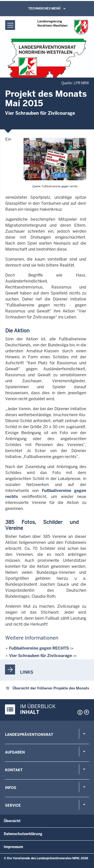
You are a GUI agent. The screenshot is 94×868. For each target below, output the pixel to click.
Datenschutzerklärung (23, 834)
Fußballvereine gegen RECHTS (39, 648)
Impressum (13, 847)
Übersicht (12, 821)
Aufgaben (15, 752)
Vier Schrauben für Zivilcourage (40, 656)
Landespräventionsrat (29, 735)
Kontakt (14, 770)
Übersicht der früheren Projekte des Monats (51, 688)
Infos (11, 788)
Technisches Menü (44, 8)
